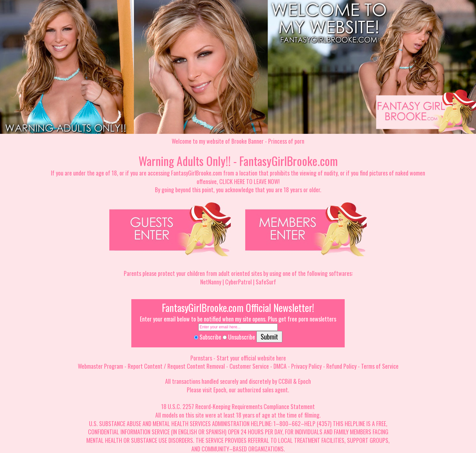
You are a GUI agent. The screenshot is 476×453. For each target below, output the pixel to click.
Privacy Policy (306, 366)
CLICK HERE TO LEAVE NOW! (249, 181)
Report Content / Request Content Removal (176, 366)
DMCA (280, 366)
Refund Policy (341, 366)
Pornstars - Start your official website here (238, 358)
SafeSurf (266, 282)
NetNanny (211, 282)
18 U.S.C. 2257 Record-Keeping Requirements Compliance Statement (238, 406)
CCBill (285, 381)
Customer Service (249, 366)
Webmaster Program (100, 366)
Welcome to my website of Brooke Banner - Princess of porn (238, 141)
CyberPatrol (238, 282)
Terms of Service (380, 366)
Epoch (304, 381)
